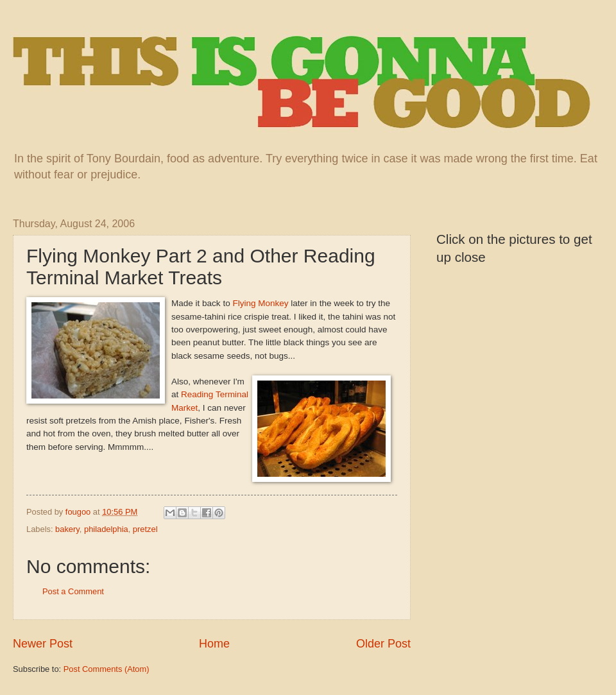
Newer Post (43, 644)
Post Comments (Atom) (107, 669)
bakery (67, 529)
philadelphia (106, 529)
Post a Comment (73, 591)
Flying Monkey (260, 303)
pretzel (145, 529)
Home (214, 644)
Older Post (383, 644)
